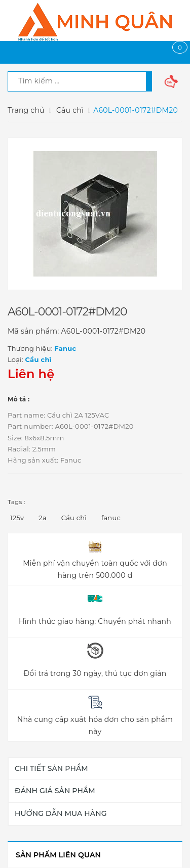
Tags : (16, 502)
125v (17, 518)
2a (43, 518)
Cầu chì (74, 518)
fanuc (111, 518)
